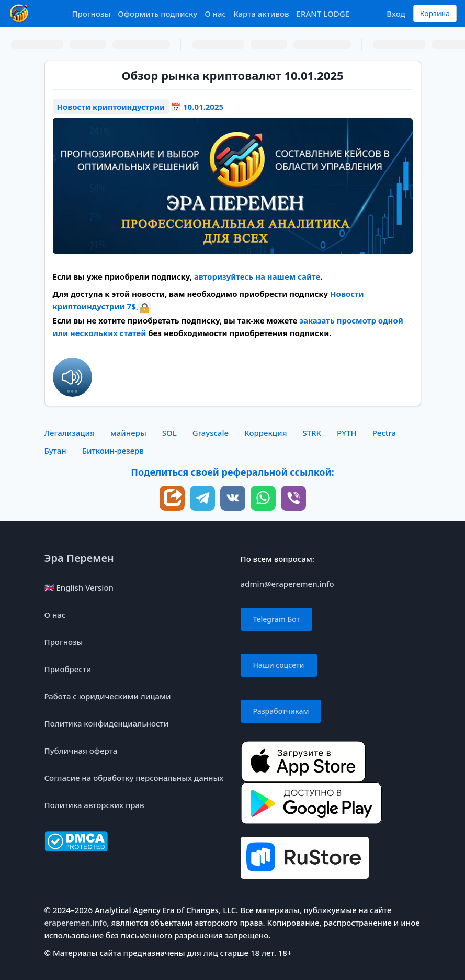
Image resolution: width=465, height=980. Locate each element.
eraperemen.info (76, 923)
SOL (169, 433)
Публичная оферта (81, 751)
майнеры (128, 433)
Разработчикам (281, 711)
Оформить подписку (157, 14)
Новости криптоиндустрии (111, 107)
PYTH (347, 433)
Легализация (70, 433)
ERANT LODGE (323, 14)
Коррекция (265, 433)
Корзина (435, 13)
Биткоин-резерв (113, 451)
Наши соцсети (279, 665)
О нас (215, 14)
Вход (396, 14)
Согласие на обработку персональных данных (134, 778)
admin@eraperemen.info (287, 584)
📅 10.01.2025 (197, 107)
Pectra (384, 433)
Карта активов (261, 14)
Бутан (55, 451)
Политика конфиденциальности (107, 723)
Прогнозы (91, 14)
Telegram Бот (277, 619)
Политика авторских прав (94, 805)
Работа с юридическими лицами (108, 696)
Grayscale (211, 433)
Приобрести (68, 669)
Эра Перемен (79, 558)
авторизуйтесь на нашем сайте (257, 276)
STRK (312, 433)
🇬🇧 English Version (79, 587)
